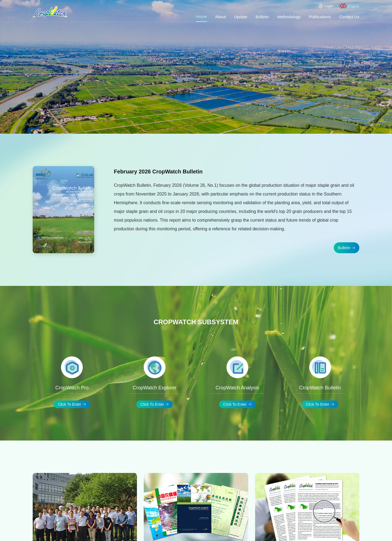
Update (241, 17)
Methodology (289, 17)
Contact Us (349, 17)
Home (201, 16)
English (350, 6)
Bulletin (262, 17)
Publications (320, 17)
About (220, 17)
